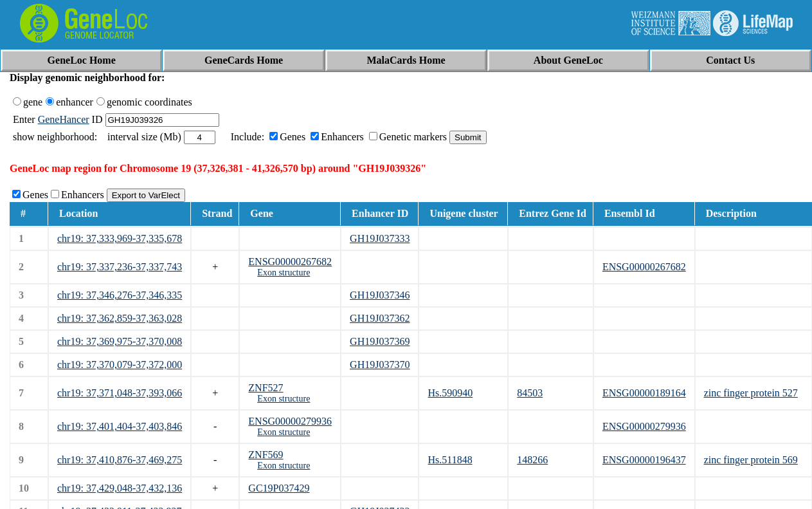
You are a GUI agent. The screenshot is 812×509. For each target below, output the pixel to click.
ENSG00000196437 (644, 460)
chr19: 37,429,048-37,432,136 (120, 488)
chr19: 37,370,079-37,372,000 (120, 365)
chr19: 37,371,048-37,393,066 (120, 393)
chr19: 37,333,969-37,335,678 (120, 238)
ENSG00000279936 (290, 421)
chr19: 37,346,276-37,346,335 (120, 295)
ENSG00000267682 (290, 262)
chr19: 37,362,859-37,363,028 (120, 318)
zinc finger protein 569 (751, 460)
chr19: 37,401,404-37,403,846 (120, 426)
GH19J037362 (380, 318)
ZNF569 (266, 455)
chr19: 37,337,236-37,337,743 (120, 267)
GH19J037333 (380, 238)
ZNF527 (266, 388)
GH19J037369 (380, 341)
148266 (532, 460)
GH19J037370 (380, 365)
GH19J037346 (380, 295)
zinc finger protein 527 (751, 393)
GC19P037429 (279, 488)
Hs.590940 (450, 393)
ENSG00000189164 (644, 393)
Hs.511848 (450, 460)
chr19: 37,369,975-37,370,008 (120, 341)
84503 (530, 393)
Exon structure (284, 273)
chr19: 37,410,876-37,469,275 (120, 460)
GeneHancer (64, 119)
